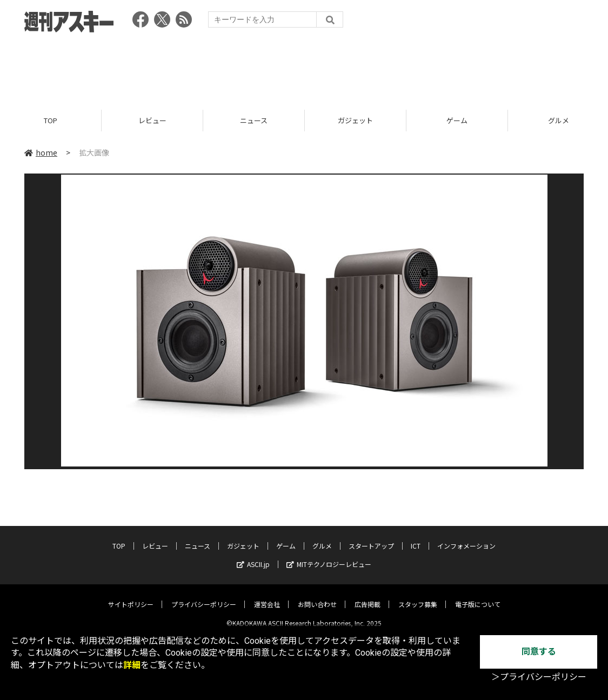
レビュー (152, 120)
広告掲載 (368, 596)
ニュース (254, 120)
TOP (51, 120)
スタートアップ (371, 538)
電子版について (478, 596)
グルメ (322, 538)
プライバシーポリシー (204, 596)
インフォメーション (466, 538)
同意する (539, 652)
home (41, 152)
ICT (416, 538)
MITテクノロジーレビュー (329, 556)
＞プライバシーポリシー (539, 677)
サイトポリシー (131, 596)
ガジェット (355, 120)
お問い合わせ (317, 596)
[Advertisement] (304, 68)
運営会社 (267, 596)
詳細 (132, 665)
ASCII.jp (253, 556)
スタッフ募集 (418, 596)
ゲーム (457, 120)
